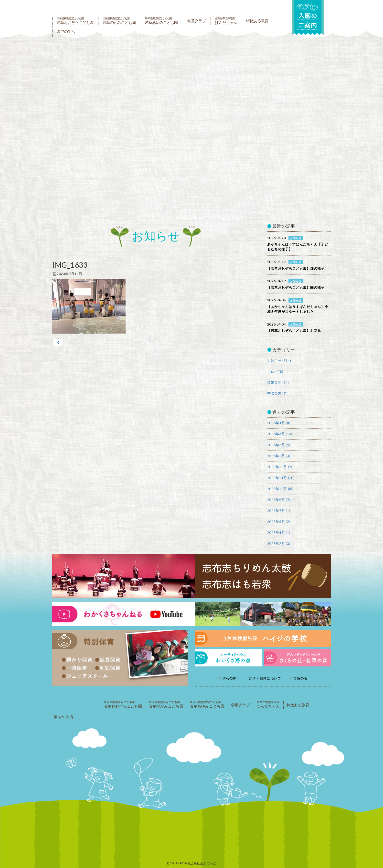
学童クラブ (197, 21)
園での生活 (66, 32)
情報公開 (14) (278, 383)
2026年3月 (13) (280, 434)
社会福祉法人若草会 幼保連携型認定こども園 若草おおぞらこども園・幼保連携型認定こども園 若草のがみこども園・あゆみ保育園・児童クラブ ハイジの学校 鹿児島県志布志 (166, 8)
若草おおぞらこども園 (75, 21)
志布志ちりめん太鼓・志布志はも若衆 (191, 576)
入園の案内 (308, 17)
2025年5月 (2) (279, 522)
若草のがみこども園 (119, 21)
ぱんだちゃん (226, 21)
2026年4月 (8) (279, 423)
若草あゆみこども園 (161, 21)
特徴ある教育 (257, 21)
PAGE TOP (75, 705)
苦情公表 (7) (277, 393)
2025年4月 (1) (279, 533)
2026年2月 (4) (279, 445)
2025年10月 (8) (280, 489)
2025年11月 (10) (281, 478)
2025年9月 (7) (279, 500)
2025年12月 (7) (280, 467)
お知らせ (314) (279, 361)
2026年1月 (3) (279, 456)
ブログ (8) (275, 372)
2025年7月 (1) (279, 511)
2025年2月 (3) (279, 544)
